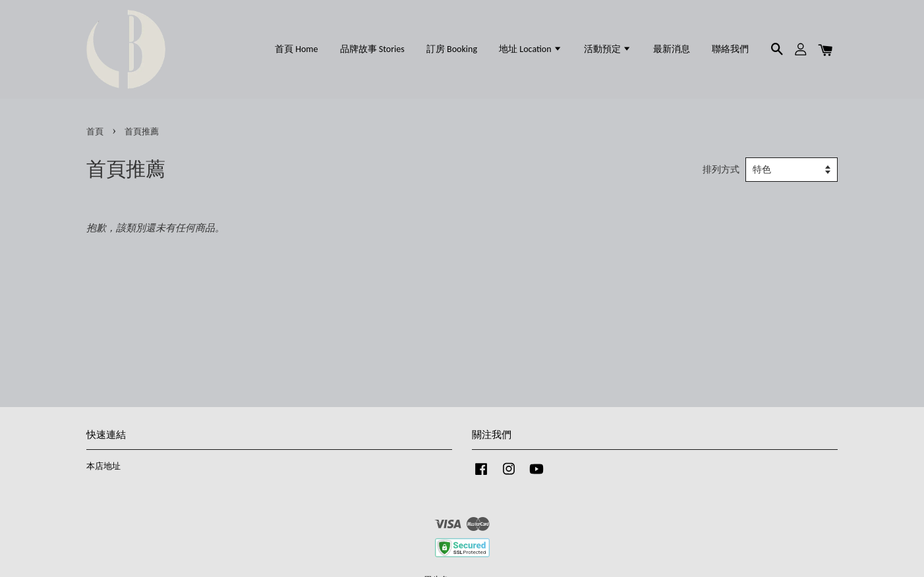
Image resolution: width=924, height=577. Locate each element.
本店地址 (103, 466)
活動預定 (608, 49)
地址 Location (531, 49)
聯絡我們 (730, 49)
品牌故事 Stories (372, 49)
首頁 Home (296, 49)
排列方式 (721, 170)
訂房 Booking (452, 49)
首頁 (95, 132)
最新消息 (672, 49)
